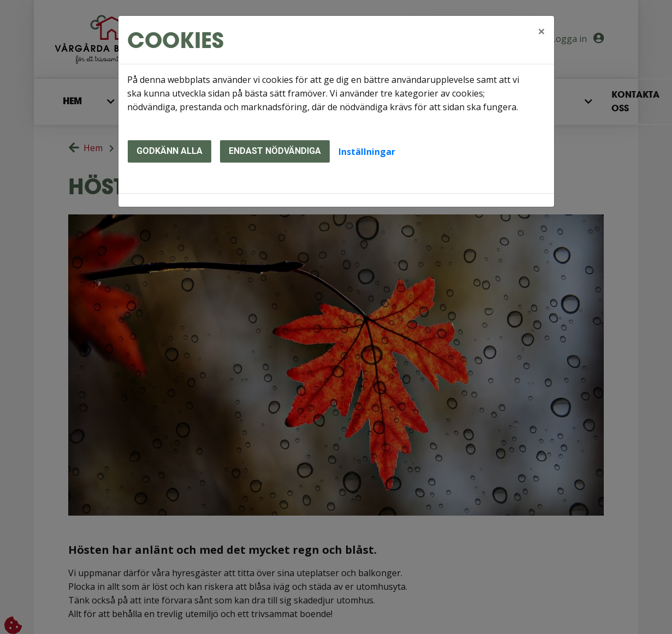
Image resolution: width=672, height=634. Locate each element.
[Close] (542, 31)
